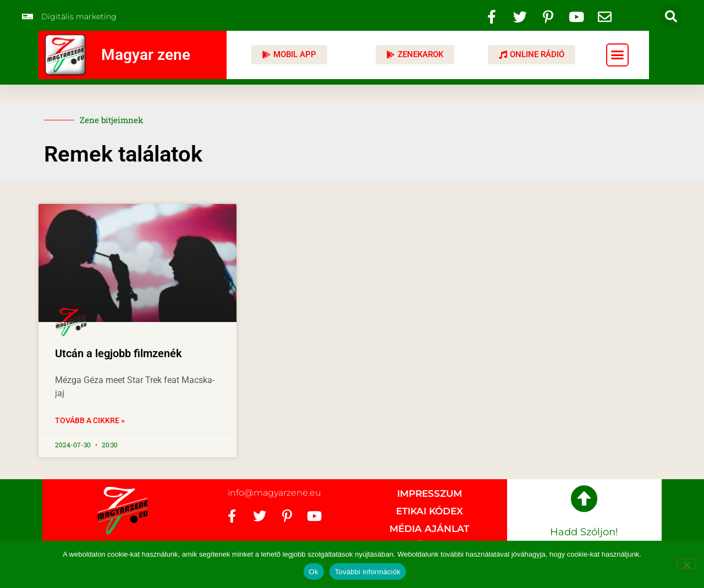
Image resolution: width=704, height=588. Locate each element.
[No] (686, 564)
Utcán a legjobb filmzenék (119, 353)
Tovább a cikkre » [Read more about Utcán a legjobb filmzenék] (90, 420)
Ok (314, 572)
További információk (368, 572)
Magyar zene (146, 55)
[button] (671, 16)
